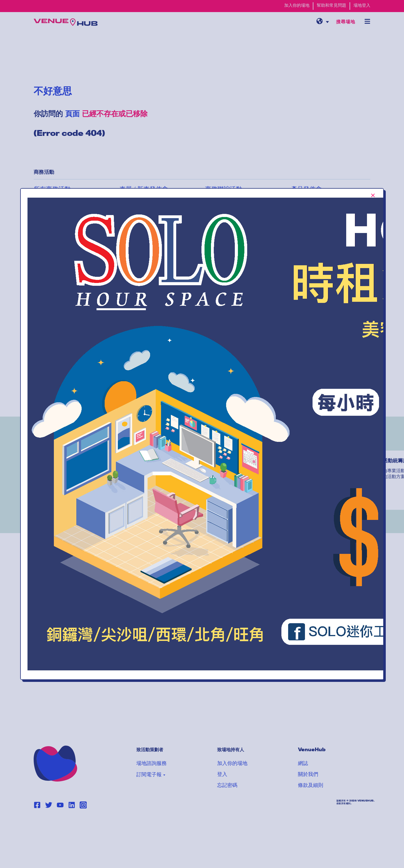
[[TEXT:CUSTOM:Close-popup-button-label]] (373, 195)
